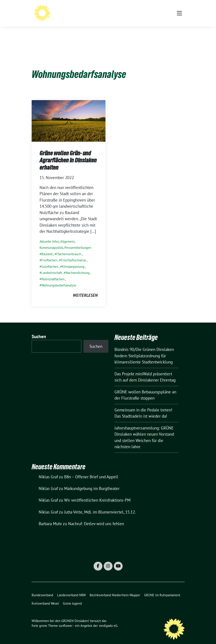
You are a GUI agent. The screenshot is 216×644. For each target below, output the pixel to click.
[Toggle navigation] (179, 31)
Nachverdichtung (78, 266)
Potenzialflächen (53, 272)
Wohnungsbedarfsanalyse (59, 278)
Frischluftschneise (74, 253)
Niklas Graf (48, 470)
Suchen (39, 330)
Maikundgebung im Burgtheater (92, 482)
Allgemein (67, 235)
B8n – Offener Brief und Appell (91, 470)
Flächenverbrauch (69, 247)
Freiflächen (49, 253)
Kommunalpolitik (51, 241)
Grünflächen (50, 260)
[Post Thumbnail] (69, 114)
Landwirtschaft (52, 266)
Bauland (47, 247)
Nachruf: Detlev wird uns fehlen (96, 517)
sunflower (66, 619)
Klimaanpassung (73, 260)
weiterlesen (85, 288)
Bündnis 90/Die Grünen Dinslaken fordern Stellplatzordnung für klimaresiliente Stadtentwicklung (144, 349)
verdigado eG (108, 619)
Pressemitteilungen (78, 241)
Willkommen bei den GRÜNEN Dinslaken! (114, 12)
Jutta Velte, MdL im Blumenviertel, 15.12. (100, 505)
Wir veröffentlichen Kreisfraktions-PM (97, 493)
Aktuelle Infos (49, 235)
